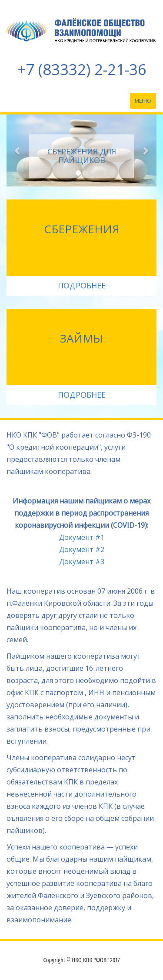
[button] (18, 150)
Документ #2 (82, 549)
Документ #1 (82, 537)
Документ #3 (82, 562)
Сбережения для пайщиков (82, 156)
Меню (145, 103)
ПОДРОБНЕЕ (82, 285)
